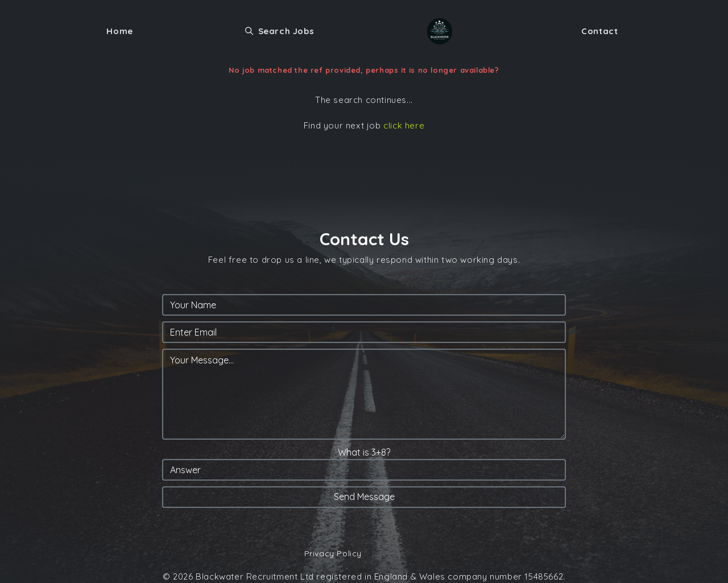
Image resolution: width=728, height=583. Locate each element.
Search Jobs (280, 31)
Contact (599, 31)
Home (119, 31)
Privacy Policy (333, 553)
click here (404, 125)
